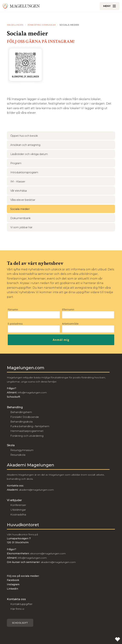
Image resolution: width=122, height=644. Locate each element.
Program (16, 163)
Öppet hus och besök (24, 136)
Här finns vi (17, 609)
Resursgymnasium (22, 450)
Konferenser (18, 505)
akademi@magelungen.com (36, 490)
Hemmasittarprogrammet (27, 431)
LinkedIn (12, 589)
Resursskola (18, 455)
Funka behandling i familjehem (30, 426)
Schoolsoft (20, 623)
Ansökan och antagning (25, 145)
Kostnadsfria (18, 515)
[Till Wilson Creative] (118, 640)
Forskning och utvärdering (27, 436)
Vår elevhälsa (19, 191)
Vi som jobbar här (21, 227)
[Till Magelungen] (21, 6)
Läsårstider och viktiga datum (29, 154)
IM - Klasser (18, 181)
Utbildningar (18, 510)
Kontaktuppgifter (21, 604)
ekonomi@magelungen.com (48, 553)
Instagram (13, 584)
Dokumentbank (21, 218)
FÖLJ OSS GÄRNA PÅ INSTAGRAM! (41, 41)
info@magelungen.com (32, 392)
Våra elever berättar (23, 200)
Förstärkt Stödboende (25, 417)
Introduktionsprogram (24, 172)
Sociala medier (20, 209)
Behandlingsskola (21, 422)
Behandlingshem (21, 412)
